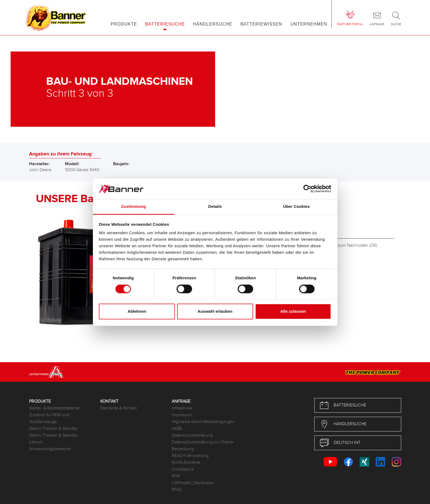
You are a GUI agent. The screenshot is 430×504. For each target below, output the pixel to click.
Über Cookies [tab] (297, 207)
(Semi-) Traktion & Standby (53, 429)
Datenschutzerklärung (192, 435)
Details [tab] (215, 207)
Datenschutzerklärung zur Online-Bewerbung (203, 446)
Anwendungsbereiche (50, 449)
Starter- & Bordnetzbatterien (55, 408)
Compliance (183, 469)
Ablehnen (137, 312)
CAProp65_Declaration (193, 483)
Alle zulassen (293, 312)
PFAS (177, 490)
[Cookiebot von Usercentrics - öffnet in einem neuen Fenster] (307, 189)
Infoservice (182, 408)
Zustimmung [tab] (134, 207)
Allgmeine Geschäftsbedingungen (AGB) (203, 425)
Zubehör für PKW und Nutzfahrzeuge (49, 418)
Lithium (36, 442)
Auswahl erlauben (215, 312)
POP (176, 476)
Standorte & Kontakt (118, 408)
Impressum (182, 415)
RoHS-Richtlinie (186, 463)
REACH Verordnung (190, 456)
